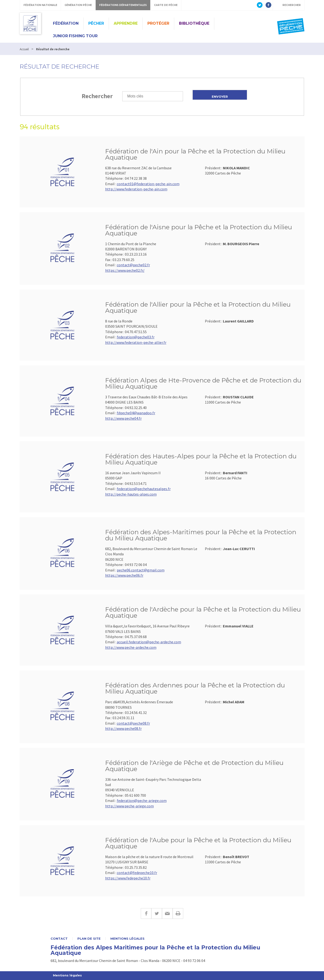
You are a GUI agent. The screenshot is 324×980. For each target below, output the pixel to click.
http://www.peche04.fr (123, 418)
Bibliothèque (194, 23)
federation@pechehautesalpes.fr (144, 489)
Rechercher (97, 96)
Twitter (157, 913)
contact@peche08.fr (133, 723)
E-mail (167, 913)
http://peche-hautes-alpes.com (131, 494)
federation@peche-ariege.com (142, 801)
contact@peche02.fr (133, 265)
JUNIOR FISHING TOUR (75, 36)
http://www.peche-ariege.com (129, 806)
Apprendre (126, 23)
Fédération (66, 23)
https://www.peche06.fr (124, 575)
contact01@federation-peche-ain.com (148, 184)
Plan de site (89, 939)
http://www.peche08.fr (123, 728)
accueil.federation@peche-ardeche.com (149, 642)
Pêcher (96, 23)
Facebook (146, 913)
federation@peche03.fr (136, 337)
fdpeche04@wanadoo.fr (136, 413)
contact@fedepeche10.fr (137, 873)
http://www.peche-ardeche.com (131, 647)
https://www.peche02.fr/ (125, 270)
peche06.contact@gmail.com (141, 570)
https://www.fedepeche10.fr (128, 878)
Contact (59, 939)
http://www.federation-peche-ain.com (136, 189)
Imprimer (178, 913)
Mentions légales (127, 939)
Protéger (158, 23)
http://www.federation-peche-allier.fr (136, 342)
